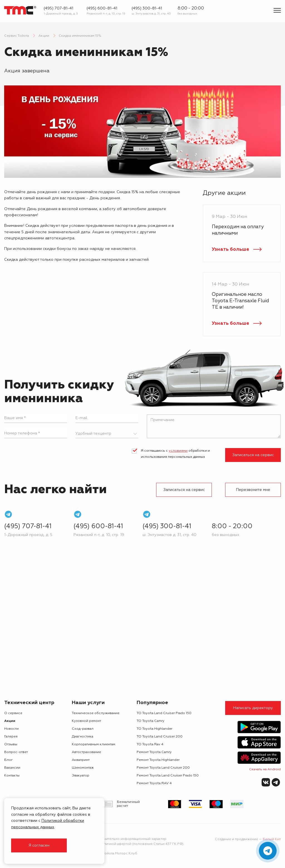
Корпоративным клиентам (94, 744)
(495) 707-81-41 (58, 8)
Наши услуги (88, 703)
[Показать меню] (277, 10)
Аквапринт (81, 760)
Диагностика (83, 737)
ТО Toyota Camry (151, 721)
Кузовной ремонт (86, 721)
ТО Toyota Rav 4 (150, 744)
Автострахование (86, 752)
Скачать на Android (265, 769)
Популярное (152, 703)
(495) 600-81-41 (102, 8)
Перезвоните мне (253, 490)
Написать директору (253, 708)
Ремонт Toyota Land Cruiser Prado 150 (168, 776)
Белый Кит (272, 839)
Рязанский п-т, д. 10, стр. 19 (106, 14)
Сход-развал (83, 729)
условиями (178, 451)
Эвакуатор (81, 776)
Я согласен (39, 845)
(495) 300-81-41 (147, 8)
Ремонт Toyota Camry (154, 752)
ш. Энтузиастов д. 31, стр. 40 (151, 14)
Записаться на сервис (253, 455)
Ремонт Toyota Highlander (158, 760)
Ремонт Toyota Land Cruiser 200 (163, 768)
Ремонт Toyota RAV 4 (154, 783)
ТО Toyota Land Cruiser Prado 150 (164, 713)
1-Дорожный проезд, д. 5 (61, 14)
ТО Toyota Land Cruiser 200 (160, 737)
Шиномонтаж (83, 768)
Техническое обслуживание (96, 713)
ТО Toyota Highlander (154, 729)
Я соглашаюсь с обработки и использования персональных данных (175, 454)
